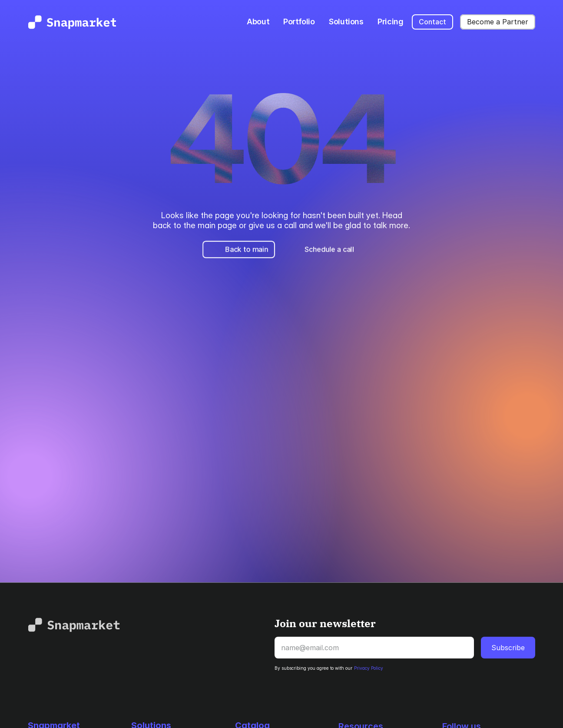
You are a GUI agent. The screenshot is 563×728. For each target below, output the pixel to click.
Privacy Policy (369, 668)
